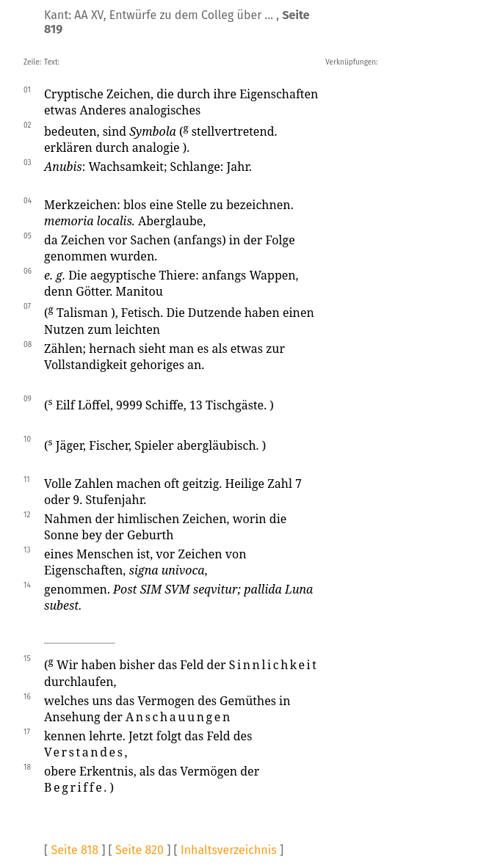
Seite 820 (140, 850)
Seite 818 (75, 850)
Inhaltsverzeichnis (229, 850)
